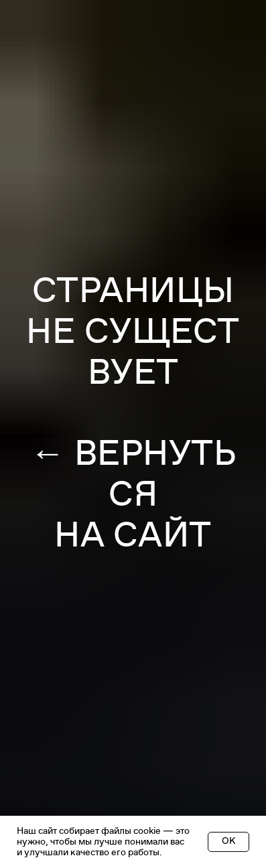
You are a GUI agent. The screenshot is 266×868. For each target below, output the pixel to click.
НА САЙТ (133, 535)
